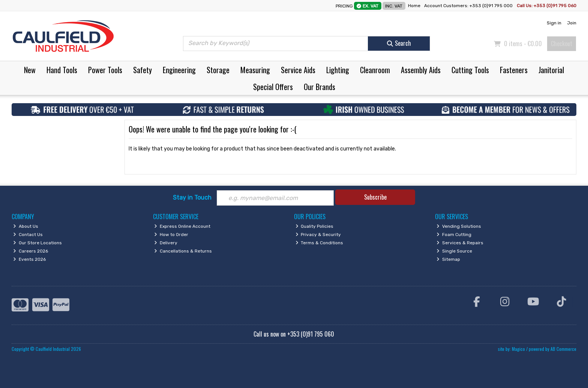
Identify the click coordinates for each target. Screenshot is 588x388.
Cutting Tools (470, 70)
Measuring (255, 70)
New (30, 70)
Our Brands (319, 87)
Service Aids (298, 70)
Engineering (179, 70)
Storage (218, 70)
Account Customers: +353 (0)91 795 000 (469, 6)
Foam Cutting (454, 235)
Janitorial (551, 70)
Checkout (562, 44)
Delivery (166, 243)
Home (414, 6)
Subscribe (375, 197)
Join (572, 23)
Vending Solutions (459, 226)
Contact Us (28, 235)
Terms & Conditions (319, 243)
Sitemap (448, 259)
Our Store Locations (37, 243)
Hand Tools (62, 70)
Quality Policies (315, 226)
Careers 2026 (31, 251)
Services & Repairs (460, 243)
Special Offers (273, 87)
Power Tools (105, 70)
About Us (26, 226)
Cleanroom (375, 70)
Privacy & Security (318, 235)
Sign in (554, 23)
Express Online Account (182, 226)
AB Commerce (563, 349)
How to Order (171, 235)
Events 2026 (29, 259)
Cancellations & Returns (183, 251)
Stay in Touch (192, 198)
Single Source (454, 251)
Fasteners (514, 70)
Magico (518, 349)
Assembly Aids (421, 70)
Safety (142, 70)
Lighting (338, 70)
